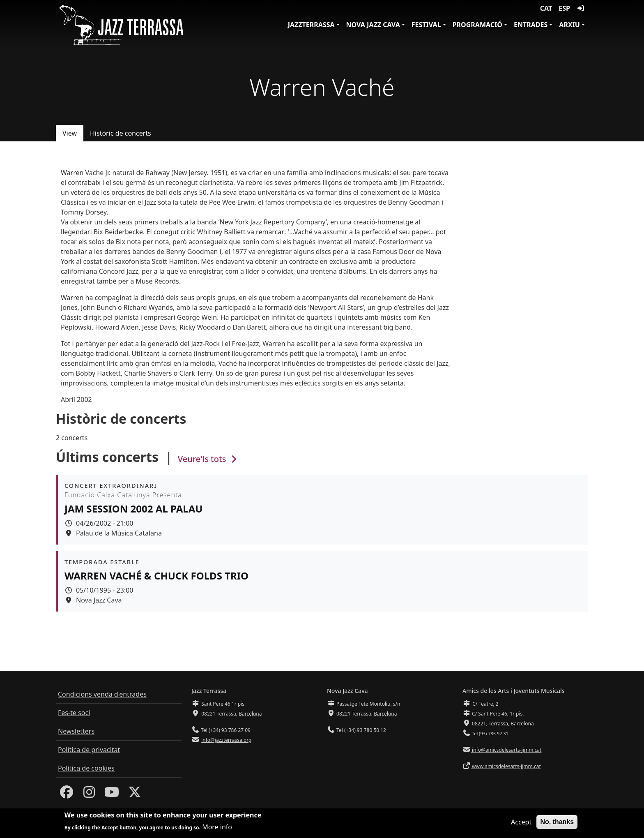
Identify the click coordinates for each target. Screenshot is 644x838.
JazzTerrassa (311, 25)
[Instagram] (89, 794)
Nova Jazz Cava (373, 25)
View (70, 133)
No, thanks (557, 824)
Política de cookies (86, 768)
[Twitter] (135, 794)
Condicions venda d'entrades (102, 694)
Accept (521, 824)
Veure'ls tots (208, 459)
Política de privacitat (89, 750)
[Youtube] (112, 794)
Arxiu (569, 25)
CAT (546, 8)
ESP (564, 8)
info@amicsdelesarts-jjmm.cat (506, 750)
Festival (426, 25)
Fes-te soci (74, 713)
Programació (477, 25)
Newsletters (76, 731)
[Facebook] (67, 794)
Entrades (531, 25)
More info (217, 829)
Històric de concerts (121, 133)
